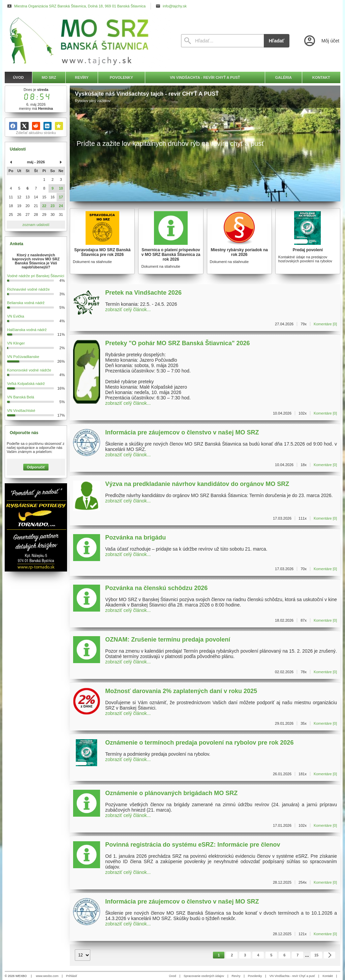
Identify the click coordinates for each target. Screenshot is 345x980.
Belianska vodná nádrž (26, 303)
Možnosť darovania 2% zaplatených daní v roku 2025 (181, 691)
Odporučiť (36, 467)
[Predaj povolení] (308, 241)
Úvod (173, 976)
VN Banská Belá (21, 397)
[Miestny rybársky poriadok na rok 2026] (239, 241)
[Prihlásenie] (321, 41)
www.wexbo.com (47, 976)
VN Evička (16, 316)
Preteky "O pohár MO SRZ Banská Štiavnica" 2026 (177, 343)
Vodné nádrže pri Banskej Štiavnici (36, 276)
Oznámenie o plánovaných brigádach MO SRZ (171, 793)
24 (61, 206)
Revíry (236, 976)
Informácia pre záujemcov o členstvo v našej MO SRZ (182, 432)
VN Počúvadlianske (23, 357)
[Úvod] (87, 41)
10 (61, 188)
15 (316, 955)
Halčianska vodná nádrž (27, 330)
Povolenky (255, 976)
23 (53, 206)
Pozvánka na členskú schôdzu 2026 (156, 588)
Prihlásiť (72, 976)
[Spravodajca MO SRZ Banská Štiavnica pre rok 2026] (102, 241)
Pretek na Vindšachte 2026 (143, 293)
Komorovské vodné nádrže (29, 370)
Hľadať (277, 41)
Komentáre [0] (325, 324)
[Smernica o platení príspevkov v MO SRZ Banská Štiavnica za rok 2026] (171, 241)
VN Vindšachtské (21, 411)
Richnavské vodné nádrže (28, 289)
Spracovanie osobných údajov (204, 976)
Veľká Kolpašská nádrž (26, 384)
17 (61, 197)
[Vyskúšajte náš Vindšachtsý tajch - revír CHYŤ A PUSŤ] (205, 143)
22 (44, 206)
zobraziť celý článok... (128, 309)
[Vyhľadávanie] (222, 41)
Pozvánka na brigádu (135, 537)
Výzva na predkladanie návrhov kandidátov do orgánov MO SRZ (197, 484)
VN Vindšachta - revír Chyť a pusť (292, 976)
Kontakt (328, 976)
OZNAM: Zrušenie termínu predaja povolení (168, 640)
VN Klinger (16, 343)
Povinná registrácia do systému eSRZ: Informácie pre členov (193, 845)
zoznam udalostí (36, 225)
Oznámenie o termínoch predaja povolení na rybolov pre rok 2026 (199, 743)
